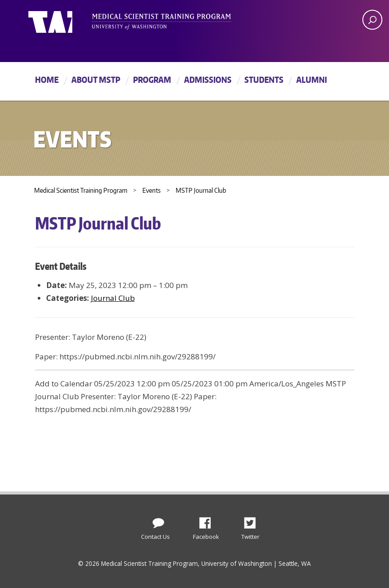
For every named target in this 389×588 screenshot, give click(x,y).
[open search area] (372, 20)
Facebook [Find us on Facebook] (208, 521)
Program (152, 80)
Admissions (208, 80)
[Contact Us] (158, 521)
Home (47, 80)
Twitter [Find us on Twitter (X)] (253, 521)
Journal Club (113, 298)
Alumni (312, 80)
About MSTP (96, 80)
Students (264, 80)
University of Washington (65, 20)
